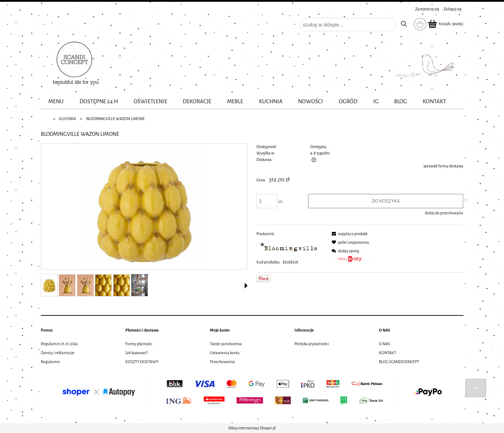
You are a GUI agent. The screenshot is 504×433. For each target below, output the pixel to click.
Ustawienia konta (225, 353)
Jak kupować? (137, 353)
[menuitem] (56, 102)
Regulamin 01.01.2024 (59, 344)
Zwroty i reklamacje (58, 353)
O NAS (385, 344)
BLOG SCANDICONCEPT (399, 362)
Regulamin (50, 362)
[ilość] (267, 201)
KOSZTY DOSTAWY (142, 362)
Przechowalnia (222, 362)
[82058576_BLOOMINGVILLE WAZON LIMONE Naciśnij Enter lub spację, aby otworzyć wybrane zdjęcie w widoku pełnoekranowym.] (144, 207)
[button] (246, 286)
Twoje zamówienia (226, 344)
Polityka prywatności (312, 344)
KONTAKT (388, 353)
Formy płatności (139, 344)
